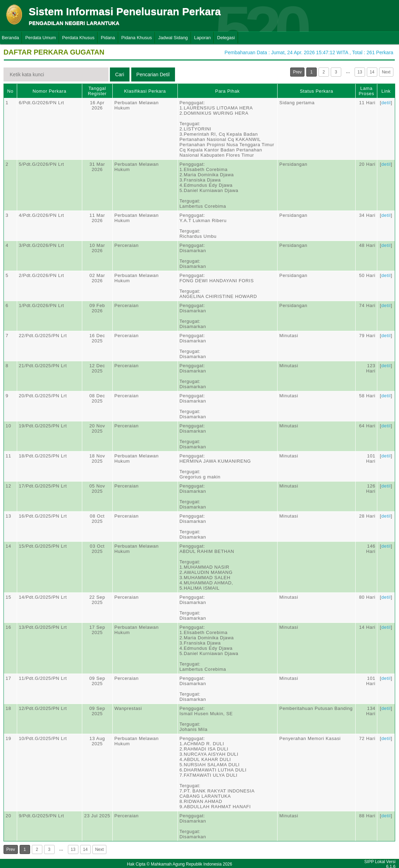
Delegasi (226, 38)
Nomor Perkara (50, 91)
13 (360, 72)
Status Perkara (317, 91)
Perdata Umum (40, 38)
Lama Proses (366, 91)
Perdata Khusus (79, 38)
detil (386, 103)
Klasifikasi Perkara (145, 91)
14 (372, 72)
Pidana (108, 38)
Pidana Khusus (137, 38)
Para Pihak (227, 91)
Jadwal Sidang (173, 38)
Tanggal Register (97, 91)
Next (386, 72)
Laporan (203, 38)
